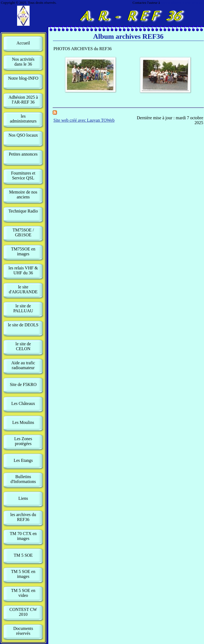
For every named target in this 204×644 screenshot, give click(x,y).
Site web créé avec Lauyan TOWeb (84, 120)
